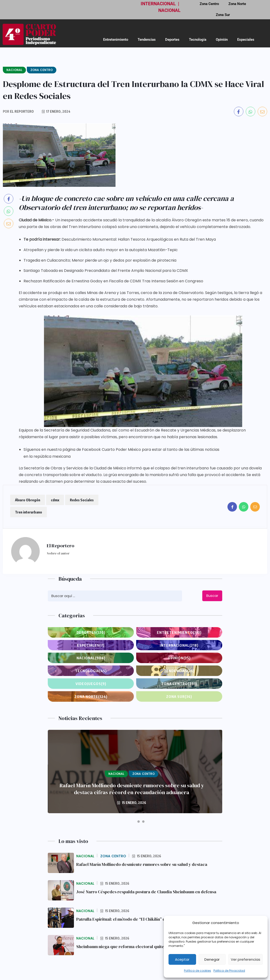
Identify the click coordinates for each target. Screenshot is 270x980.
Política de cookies (198, 971)
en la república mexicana (47, 456)
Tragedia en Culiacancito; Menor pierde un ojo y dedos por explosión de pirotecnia (100, 260)
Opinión (222, 40)
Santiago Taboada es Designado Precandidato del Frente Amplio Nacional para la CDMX (106, 271)
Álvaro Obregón (28, 500)
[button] (130, 822)
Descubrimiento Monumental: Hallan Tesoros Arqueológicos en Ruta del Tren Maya (139, 239)
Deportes (172, 40)
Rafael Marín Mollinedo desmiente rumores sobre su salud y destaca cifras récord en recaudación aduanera (132, 789)
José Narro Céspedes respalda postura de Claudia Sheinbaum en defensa (148, 892)
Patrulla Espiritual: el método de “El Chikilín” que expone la (134, 919)
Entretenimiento (116, 40)
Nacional (91, 658)
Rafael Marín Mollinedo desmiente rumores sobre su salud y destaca (143, 864)
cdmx (55, 500)
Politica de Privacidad (229, 971)
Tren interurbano (29, 512)
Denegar (212, 959)
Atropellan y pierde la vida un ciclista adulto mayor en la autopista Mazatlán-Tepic (101, 250)
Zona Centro (179, 684)
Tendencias (147, 40)
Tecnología (198, 40)
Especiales (246, 40)
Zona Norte (91, 696)
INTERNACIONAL (158, 4)
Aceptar (182, 959)
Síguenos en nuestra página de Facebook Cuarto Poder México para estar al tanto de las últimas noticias (121, 449)
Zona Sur (223, 15)
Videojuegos (91, 684)
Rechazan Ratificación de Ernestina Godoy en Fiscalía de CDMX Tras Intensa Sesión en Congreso (113, 281)
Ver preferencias (246, 959)
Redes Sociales (82, 500)
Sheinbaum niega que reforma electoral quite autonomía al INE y (139, 947)
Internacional (179, 645)
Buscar (212, 596)
